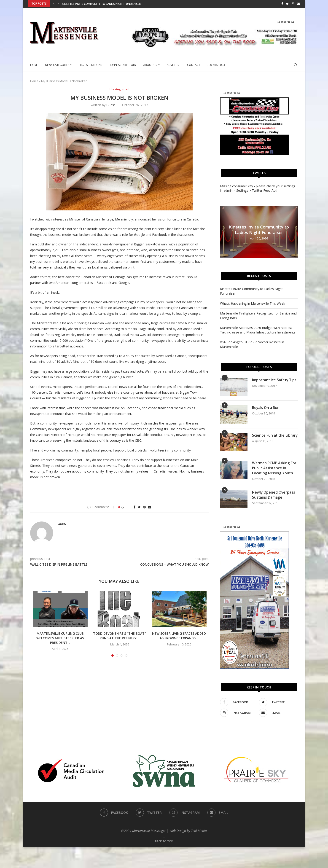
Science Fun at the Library (269, 438)
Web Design (178, 831)
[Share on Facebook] (134, 507)
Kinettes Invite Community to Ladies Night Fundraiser (101, 4)
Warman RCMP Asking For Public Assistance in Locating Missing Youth (275, 468)
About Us (150, 65)
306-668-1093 (216, 65)
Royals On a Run (266, 407)
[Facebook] (282, 4)
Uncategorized (119, 89)
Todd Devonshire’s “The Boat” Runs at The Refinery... (120, 636)
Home (34, 65)
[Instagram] (293, 4)
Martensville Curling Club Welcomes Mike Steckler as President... (60, 638)
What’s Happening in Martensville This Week (253, 303)
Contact (194, 65)
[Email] (299, 4)
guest (111, 105)
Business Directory (123, 65)
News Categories (57, 65)
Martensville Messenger (149, 831)
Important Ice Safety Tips (275, 380)
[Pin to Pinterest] (144, 507)
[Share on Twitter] (139, 507)
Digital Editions (90, 65)
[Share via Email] (150, 507)
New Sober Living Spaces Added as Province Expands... (179, 636)
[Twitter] (287, 4)
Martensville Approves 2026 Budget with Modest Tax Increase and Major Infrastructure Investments (258, 330)
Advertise (173, 65)
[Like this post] (126, 507)
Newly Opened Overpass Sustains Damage (274, 495)
